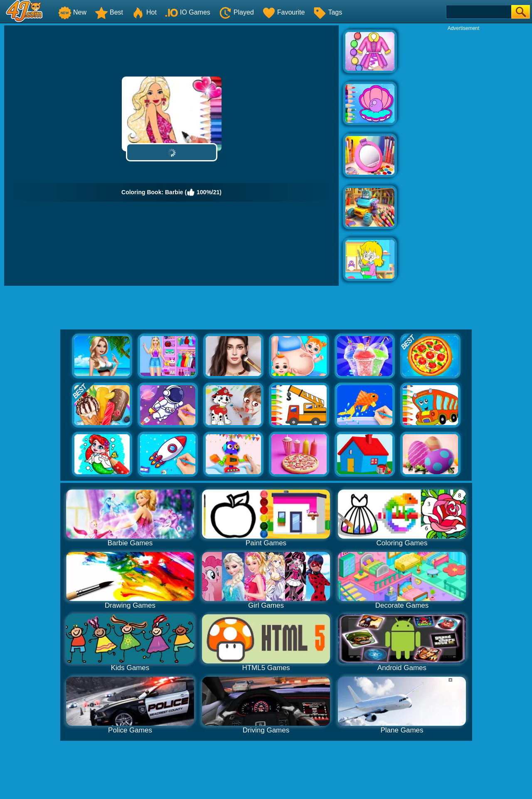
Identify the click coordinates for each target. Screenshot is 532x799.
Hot (144, 12)
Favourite (284, 12)
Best (109, 12)
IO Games (188, 12)
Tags (328, 12)
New (72, 12)
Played (236, 12)
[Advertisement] (463, 156)
